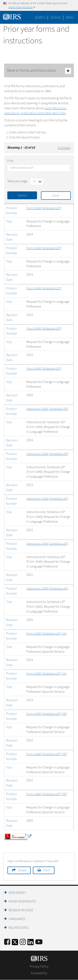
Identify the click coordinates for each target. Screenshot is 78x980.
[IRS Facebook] (7, 942)
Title (9, 222)
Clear (56, 196)
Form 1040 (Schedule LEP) (44, 208)
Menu (70, 18)
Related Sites (19, 928)
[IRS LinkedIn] (31, 943)
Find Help (64, 148)
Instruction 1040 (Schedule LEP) (47, 409)
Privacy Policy (39, 966)
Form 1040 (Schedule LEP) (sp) (47, 634)
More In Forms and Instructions (39, 71)
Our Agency (17, 893)
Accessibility (39, 973)
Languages (17, 919)
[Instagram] (23, 942)
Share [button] (22, 870)
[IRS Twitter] (15, 943)
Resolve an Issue (21, 910)
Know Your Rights (22, 901)
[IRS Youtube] (39, 942)
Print (47, 870)
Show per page (17, 181)
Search (40, 18)
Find (10, 161)
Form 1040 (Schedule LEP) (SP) (47, 714)
